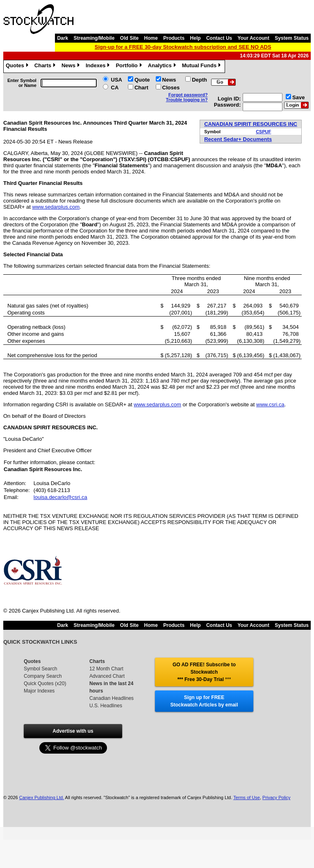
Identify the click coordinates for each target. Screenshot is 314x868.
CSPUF (263, 132)
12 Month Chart (106, 669)
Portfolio (130, 66)
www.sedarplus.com (56, 207)
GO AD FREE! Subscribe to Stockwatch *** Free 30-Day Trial (204, 672)
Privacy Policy (276, 797)
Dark (63, 38)
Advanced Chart (107, 676)
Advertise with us (73, 731)
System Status (292, 38)
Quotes (18, 66)
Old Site (129, 38)
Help (196, 38)
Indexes (99, 66)
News (72, 66)
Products (174, 38)
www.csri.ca (270, 404)
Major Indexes (39, 691)
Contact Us (219, 38)
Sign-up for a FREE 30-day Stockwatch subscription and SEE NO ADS (183, 47)
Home (151, 38)
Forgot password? (188, 95)
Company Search (43, 676)
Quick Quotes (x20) (45, 683)
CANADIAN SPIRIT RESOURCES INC (251, 124)
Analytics (163, 66)
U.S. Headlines (106, 706)
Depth (199, 80)
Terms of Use (247, 797)
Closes (171, 88)
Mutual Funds (203, 66)
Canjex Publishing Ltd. (42, 797)
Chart (141, 88)
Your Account (254, 38)
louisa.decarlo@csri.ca (60, 497)
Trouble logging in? (187, 100)
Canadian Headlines (111, 698)
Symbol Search (40, 669)
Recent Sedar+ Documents (238, 139)
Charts (46, 66)
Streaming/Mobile (94, 38)
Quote (142, 80)
